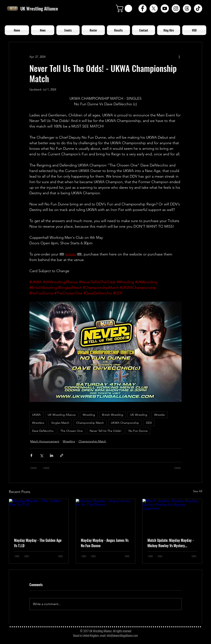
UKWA (36, 415)
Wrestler (160, 415)
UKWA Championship (125, 423)
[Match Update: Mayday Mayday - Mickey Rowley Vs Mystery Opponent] (172, 516)
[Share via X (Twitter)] (41, 455)
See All (198, 491)
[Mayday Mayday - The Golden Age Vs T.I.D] (39, 516)
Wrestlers (38, 423)
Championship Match (90, 423)
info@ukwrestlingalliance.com (122, 635)
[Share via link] (62, 455)
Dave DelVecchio (43, 431)
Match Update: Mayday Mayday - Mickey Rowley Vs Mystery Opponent (171, 543)
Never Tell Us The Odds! (106, 431)
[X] (154, 8)
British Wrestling (113, 415)
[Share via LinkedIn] (52, 455)
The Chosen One (72, 431)
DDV (149, 423)
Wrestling (89, 415)
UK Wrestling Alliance (62, 415)
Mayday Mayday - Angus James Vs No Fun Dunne (105, 543)
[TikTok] (198, 8)
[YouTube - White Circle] (165, 8)
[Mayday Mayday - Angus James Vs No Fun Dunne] (106, 516)
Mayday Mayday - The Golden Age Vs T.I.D (38, 543)
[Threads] (187, 8)
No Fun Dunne (138, 431)
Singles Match (60, 423)
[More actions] (179, 57)
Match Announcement (45, 441)
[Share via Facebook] (31, 455)
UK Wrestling (139, 415)
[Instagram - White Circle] (176, 8)
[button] (125, 8)
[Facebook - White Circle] (143, 8)
